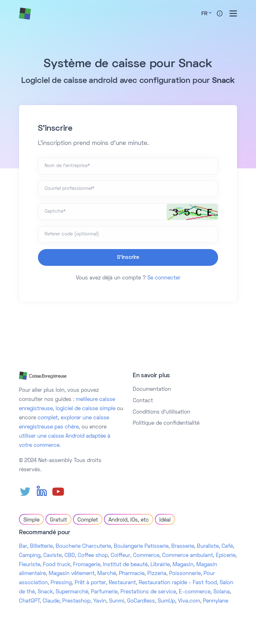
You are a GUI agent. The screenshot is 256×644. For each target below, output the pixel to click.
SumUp (166, 601)
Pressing (61, 583)
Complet (88, 520)
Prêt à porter (90, 583)
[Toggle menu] (233, 13)
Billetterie (41, 547)
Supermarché (72, 592)
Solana (222, 592)
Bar (23, 547)
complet (48, 418)
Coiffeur (120, 556)
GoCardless (141, 601)
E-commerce (195, 592)
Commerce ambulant (188, 556)
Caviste (52, 556)
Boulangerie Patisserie (141, 547)
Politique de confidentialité (166, 423)
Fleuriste (30, 565)
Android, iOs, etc (129, 520)
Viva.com (189, 601)
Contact (143, 401)
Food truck (57, 565)
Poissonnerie (185, 574)
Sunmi (117, 601)
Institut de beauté (125, 565)
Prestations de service (148, 592)
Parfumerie (104, 592)
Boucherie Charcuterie (83, 547)
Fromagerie (87, 565)
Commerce (146, 556)
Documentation (152, 390)
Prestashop (76, 601)
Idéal (165, 520)
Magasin (183, 565)
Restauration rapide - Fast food (178, 583)
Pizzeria (157, 574)
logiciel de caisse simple (85, 409)
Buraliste (208, 547)
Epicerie (226, 556)
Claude (51, 601)
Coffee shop (93, 556)
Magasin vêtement (72, 574)
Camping (30, 556)
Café (227, 547)
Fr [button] (204, 14)
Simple (31, 520)
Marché (107, 574)
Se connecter (164, 278)
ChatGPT (29, 601)
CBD (70, 556)
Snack (45, 592)
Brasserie (183, 547)
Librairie (160, 565)
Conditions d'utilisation (162, 412)
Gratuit (58, 520)
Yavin (100, 601)
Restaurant (122, 583)
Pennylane (216, 601)
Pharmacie (132, 574)
